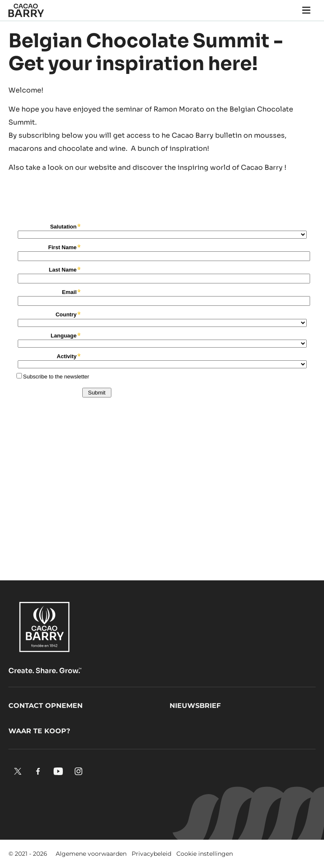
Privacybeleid (151, 854)
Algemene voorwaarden (91, 854)
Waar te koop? (39, 731)
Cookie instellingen (205, 854)
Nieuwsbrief (195, 706)
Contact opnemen (46, 706)
